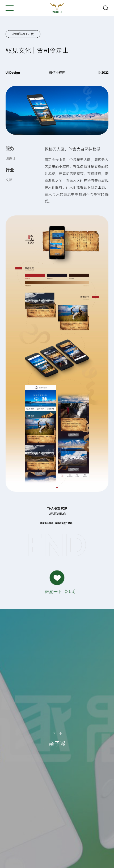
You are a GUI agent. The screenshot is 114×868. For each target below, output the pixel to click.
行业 (10, 170)
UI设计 (11, 158)
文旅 (9, 180)
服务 (10, 148)
